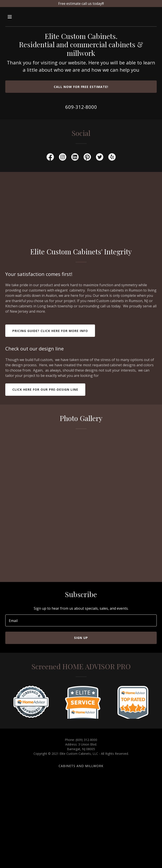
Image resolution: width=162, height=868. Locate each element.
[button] (23, 17)
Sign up (81, 638)
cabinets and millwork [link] (81, 766)
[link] (50, 158)
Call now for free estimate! (81, 87)
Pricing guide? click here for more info (50, 331)
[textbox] (81, 620)
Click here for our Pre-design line (45, 389)
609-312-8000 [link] (81, 107)
